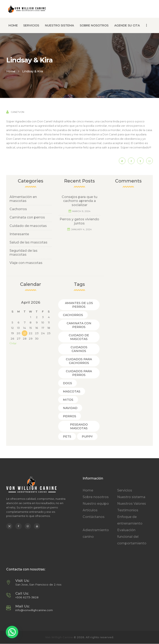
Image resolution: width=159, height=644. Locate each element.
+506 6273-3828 (27, 597)
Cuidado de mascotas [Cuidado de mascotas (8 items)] (79, 337)
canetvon (17, 112)
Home (11, 71)
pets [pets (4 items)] (67, 436)
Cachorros (18, 209)
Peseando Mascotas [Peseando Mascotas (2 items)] (79, 426)
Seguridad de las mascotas (23, 253)
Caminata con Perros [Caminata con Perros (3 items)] (79, 325)
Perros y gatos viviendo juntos (79, 221)
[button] (12, 632)
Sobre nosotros (96, 497)
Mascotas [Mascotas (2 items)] (72, 391)
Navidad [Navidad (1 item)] (70, 408)
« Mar (13, 343)
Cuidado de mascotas (28, 226)
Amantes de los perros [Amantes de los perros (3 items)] (79, 305)
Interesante (19, 234)
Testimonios (128, 510)
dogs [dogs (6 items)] (67, 383)
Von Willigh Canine (59, 637)
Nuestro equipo (96, 504)
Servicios (125, 490)
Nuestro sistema (131, 497)
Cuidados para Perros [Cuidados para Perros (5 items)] (79, 373)
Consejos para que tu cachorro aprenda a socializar (79, 201)
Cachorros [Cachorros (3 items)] (73, 315)
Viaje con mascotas (26, 263)
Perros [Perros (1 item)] (70, 416)
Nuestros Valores (132, 504)
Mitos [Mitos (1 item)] (68, 400)
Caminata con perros (27, 217)
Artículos (90, 510)
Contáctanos (94, 517)
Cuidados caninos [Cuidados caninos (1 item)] (79, 349)
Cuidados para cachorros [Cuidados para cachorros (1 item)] (79, 361)
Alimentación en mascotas (23, 199)
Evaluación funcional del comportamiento (132, 537)
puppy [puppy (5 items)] (87, 436)
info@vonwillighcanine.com (34, 610)
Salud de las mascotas (28, 242)
